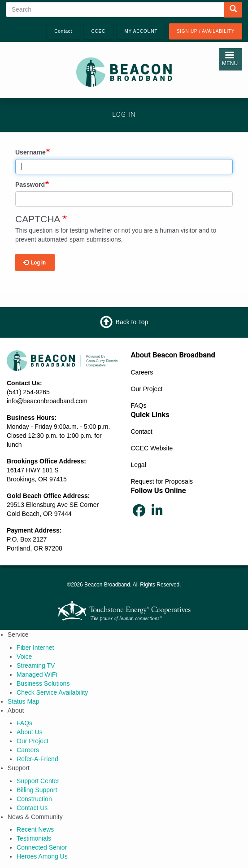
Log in (34, 263)
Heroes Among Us (42, 856)
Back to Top (132, 322)
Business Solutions (43, 683)
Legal (139, 465)
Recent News (35, 829)
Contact (142, 432)
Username (30, 152)
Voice (24, 657)
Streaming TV (36, 665)
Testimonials (34, 838)
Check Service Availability (52, 692)
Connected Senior (42, 847)
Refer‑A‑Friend (37, 759)
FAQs (139, 405)
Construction (34, 799)
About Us (30, 732)
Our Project (147, 389)
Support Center (38, 781)
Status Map (24, 701)
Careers (142, 372)
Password (30, 185)
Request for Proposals (162, 481)
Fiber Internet (35, 648)
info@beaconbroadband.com (47, 401)
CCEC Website (152, 448)
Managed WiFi (37, 674)
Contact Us (32, 808)
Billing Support (37, 790)
